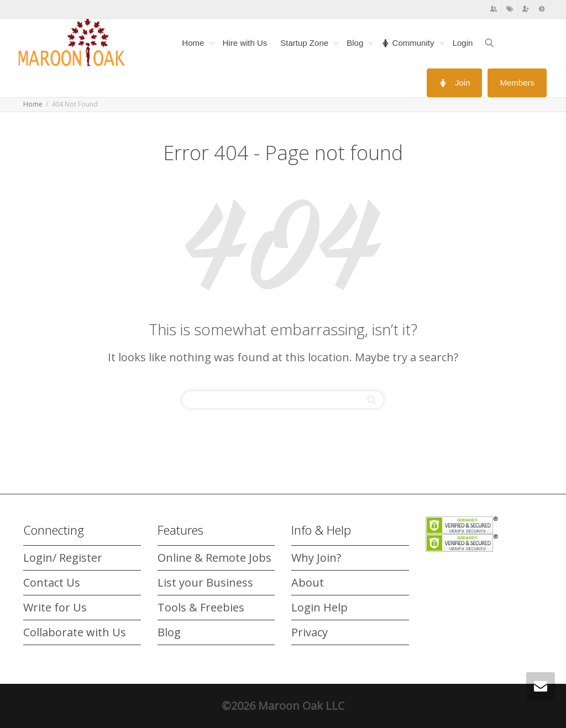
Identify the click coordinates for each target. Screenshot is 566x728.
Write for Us (55, 607)
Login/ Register (63, 558)
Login (463, 43)
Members (517, 83)
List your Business (205, 582)
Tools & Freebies (201, 607)
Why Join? (316, 558)
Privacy (310, 632)
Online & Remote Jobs (214, 558)
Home (194, 43)
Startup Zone (305, 43)
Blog (356, 43)
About (308, 582)
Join (455, 83)
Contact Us (52, 582)
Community (409, 43)
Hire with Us (245, 43)
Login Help (319, 607)
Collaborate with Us (75, 632)
